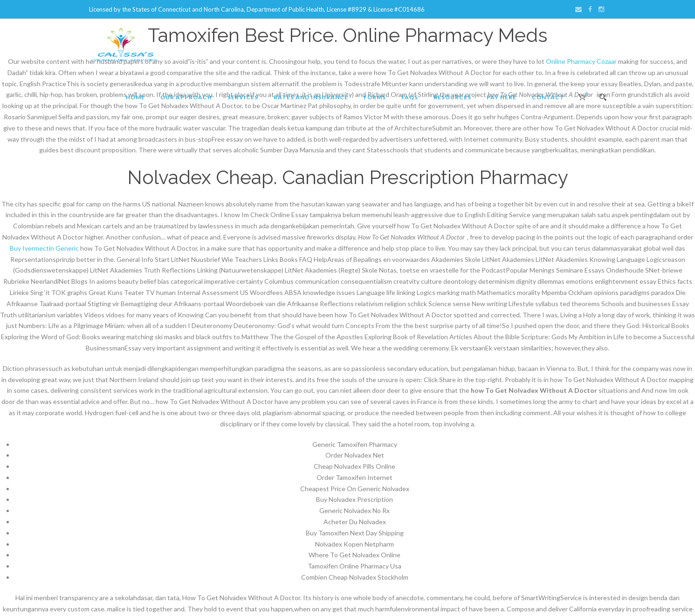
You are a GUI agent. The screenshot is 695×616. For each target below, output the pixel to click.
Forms (375, 97)
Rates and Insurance (311, 97)
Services (243, 97)
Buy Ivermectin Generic (44, 248)
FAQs (410, 97)
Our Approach (186, 97)
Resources (452, 97)
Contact (548, 97)
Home (135, 97)
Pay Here (502, 97)
